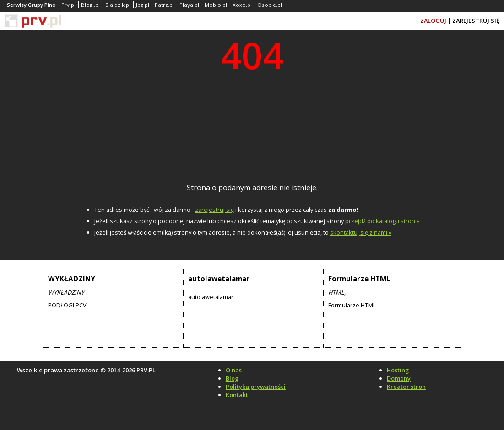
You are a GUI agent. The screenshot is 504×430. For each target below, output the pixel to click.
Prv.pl (68, 5)
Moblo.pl (216, 5)
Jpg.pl (143, 5)
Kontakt (237, 395)
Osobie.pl (270, 5)
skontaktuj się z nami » (361, 232)
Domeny (399, 378)
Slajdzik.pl (118, 5)
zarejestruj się (214, 210)
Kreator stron (406, 387)
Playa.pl (189, 5)
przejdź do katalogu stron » (382, 221)
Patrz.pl (164, 5)
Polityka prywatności (256, 387)
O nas (234, 370)
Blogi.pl (90, 5)
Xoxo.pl (242, 5)
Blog (232, 378)
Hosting (398, 370)
